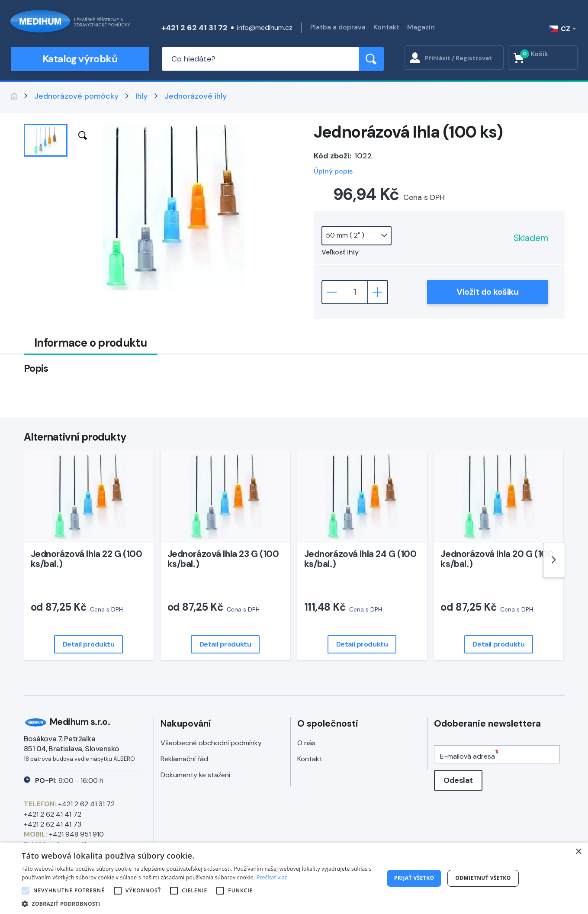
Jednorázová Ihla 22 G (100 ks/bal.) (87, 559)
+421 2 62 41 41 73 (53, 824)
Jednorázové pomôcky (76, 96)
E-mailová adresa (468, 756)
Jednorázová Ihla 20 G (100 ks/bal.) (497, 559)
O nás (306, 743)
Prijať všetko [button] (414, 878)
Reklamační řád (184, 759)
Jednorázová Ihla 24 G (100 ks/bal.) (360, 559)
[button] (197, 903)
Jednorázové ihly (196, 96)
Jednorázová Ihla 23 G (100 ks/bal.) (223, 559)
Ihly (141, 96)
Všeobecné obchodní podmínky (211, 743)
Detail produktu (89, 644)
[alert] (294, 878)
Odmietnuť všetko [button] (483, 878)
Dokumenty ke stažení (195, 775)
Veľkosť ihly (340, 252)
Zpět (14, 96)
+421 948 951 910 (76, 834)
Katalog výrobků (80, 59)
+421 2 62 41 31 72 (194, 28)
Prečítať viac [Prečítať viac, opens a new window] (272, 877)
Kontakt (386, 27)
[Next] (554, 560)
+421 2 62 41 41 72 (53, 814)
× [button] (578, 852)
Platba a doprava (338, 27)
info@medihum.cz (265, 27)
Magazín (421, 27)
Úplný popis (333, 171)
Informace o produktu (90, 343)
